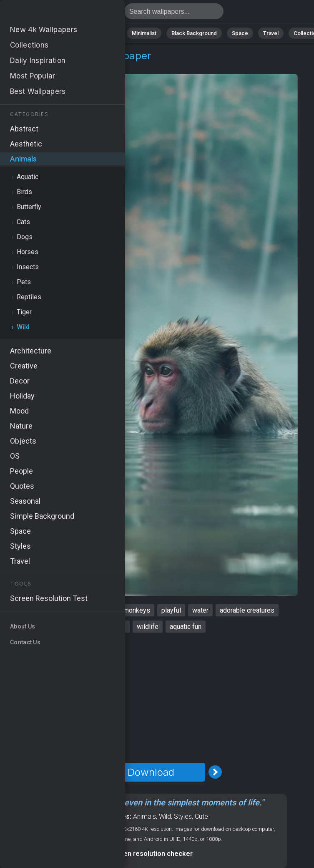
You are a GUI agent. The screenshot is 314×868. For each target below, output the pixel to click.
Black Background (194, 33)
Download (151, 772)
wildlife (148, 627)
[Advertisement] (151, 698)
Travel (271, 33)
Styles (183, 816)
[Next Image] (215, 772)
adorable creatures (247, 610)
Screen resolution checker (151, 854)
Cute (201, 816)
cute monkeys (130, 610)
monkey (35, 610)
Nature (37, 33)
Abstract (71, 33)
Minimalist (144, 33)
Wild (63, 66)
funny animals (78, 610)
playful (171, 610)
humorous (111, 627)
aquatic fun (186, 627)
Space (240, 33)
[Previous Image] (87, 772)
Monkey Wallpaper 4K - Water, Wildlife (50, 14)
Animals (107, 33)
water (200, 610)
